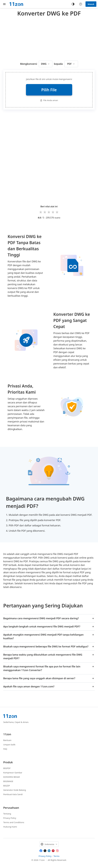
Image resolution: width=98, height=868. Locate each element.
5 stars (57, 212)
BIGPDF (7, 768)
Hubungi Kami (10, 827)
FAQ (5, 749)
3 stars (49, 212)
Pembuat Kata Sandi (13, 794)
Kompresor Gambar (13, 773)
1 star (41, 212)
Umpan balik (9, 745)
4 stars (53, 212)
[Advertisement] (51, 38)
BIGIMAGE (8, 781)
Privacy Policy (10, 818)
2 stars (45, 212)
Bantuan (7, 740)
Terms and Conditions (14, 822)
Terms (56, 856)
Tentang (7, 814)
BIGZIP (7, 786)
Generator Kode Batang (15, 790)
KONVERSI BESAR (11, 777)
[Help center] (81, 4)
